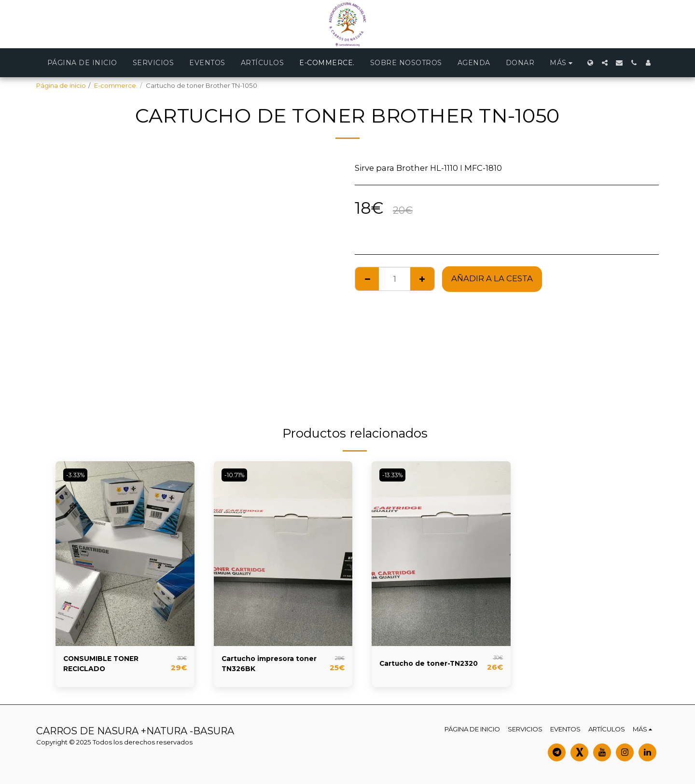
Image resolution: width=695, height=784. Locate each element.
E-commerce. (116, 85)
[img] (125, 554)
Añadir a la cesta (492, 278)
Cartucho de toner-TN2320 (420, 666)
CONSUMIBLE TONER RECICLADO (107, 666)
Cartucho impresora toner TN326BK (264, 666)
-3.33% (78, 475)
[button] (605, 63)
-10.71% (237, 475)
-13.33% (395, 475)
